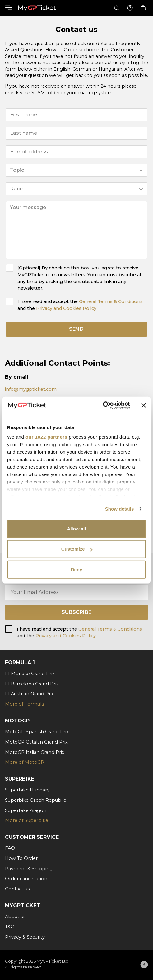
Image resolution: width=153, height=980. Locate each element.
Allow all (77, 528)
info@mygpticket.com (31, 389)
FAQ (10, 848)
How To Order (21, 858)
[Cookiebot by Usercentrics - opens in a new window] (103, 405)
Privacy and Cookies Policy (66, 308)
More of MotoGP (25, 762)
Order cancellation (26, 879)
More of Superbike (27, 820)
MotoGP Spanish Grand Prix (37, 732)
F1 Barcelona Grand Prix (32, 684)
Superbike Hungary (27, 790)
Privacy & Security (25, 937)
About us (15, 917)
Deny (77, 569)
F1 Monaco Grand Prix (30, 674)
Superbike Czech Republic (35, 800)
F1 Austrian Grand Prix (30, 694)
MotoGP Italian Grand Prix (35, 752)
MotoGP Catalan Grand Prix (36, 742)
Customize (77, 549)
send (76, 329)
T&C (9, 927)
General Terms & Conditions (111, 301)
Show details (120, 509)
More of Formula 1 (26, 704)
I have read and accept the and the (80, 305)
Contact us (17, 889)
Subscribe (76, 612)
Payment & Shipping (29, 869)
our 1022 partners (46, 437)
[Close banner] (144, 405)
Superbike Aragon (26, 810)
